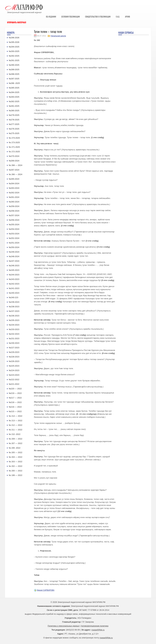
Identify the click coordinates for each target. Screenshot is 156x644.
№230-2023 (14, 343)
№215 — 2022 (15, 411)
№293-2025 (14, 51)
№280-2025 (14, 111)
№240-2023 (14, 293)
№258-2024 (14, 211)
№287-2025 (14, 79)
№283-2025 (14, 97)
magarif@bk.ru (98, 630)
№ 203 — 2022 (16, 462)
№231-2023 (14, 338)
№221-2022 (14, 384)
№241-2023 (14, 288)
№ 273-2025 (14, 142)
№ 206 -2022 (15, 448)
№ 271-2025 (14, 147)
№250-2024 (14, 247)
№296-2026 (14, 38)
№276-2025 (14, 129)
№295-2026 (14, 42)
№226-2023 (14, 361)
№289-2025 (14, 70)
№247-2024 (14, 261)
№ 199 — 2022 (16, 475)
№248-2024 (14, 256)
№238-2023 (14, 307)
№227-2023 (14, 348)
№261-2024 (14, 197)
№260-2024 (14, 202)
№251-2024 (14, 243)
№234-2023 (14, 325)
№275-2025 (14, 133)
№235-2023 (14, 320)
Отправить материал (17, 22)
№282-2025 (14, 101)
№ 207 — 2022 (16, 443)
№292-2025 (14, 56)
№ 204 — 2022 (16, 457)
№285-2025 (14, 88)
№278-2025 (14, 120)
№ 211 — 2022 (16, 430)
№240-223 (14, 297)
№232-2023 (14, 334)
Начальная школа (58, 36)
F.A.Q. (118, 17)
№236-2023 (14, 316)
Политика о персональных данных (64, 626)
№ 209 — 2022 (16, 439)
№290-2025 (14, 65)
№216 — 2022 (15, 407)
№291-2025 (14, 60)
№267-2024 (14, 170)
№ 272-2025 (14, 152)
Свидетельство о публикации (98, 17)
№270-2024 (14, 156)
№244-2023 (14, 275)
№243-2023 (14, 279)
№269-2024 (14, 161)
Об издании (51, 17)
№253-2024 (14, 234)
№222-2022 (14, 380)
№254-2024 (14, 229)
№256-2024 (14, 220)
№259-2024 (14, 206)
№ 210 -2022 (15, 434)
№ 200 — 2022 (16, 471)
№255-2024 (14, 225)
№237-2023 (14, 311)
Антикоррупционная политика (95, 626)
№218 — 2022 (15, 402)
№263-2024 (14, 188)
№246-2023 (14, 266)
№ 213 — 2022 (16, 421)
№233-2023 (14, 329)
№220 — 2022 (15, 389)
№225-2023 (14, 366)
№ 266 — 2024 (16, 174)
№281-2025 (14, 106)
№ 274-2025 (14, 138)
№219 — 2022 (15, 393)
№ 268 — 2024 (16, 165)
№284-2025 (14, 92)
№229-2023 (14, 352)
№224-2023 (14, 370)
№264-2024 (14, 183)
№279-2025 (14, 115)
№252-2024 (14, 238)
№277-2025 (14, 124)
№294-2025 (14, 47)
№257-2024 (14, 215)
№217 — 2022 (15, 398)
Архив (128, 17)
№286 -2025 (14, 83)
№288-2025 (14, 74)
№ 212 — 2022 (16, 425)
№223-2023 (14, 375)
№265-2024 (14, 179)
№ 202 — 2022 (16, 466)
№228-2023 (14, 357)
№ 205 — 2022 (16, 452)
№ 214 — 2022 (16, 416)
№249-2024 (14, 252)
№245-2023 (14, 270)
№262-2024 (14, 193)
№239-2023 (14, 302)
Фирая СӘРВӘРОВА (46, 590)
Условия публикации (71, 17)
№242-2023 (14, 284)
